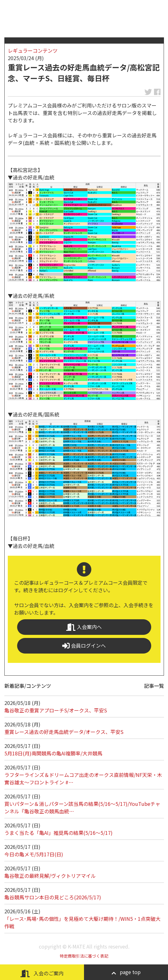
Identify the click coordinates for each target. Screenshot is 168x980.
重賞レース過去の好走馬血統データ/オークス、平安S (64, 732)
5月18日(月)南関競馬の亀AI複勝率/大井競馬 (53, 753)
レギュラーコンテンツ (33, 50)
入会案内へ (84, 627)
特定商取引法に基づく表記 (84, 956)
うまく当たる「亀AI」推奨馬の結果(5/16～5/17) (58, 833)
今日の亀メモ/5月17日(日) (34, 854)
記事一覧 (154, 686)
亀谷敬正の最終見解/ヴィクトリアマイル (50, 876)
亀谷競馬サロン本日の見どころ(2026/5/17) (53, 897)
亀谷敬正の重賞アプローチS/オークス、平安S (56, 710)
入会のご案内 (42, 973)
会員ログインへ (84, 646)
